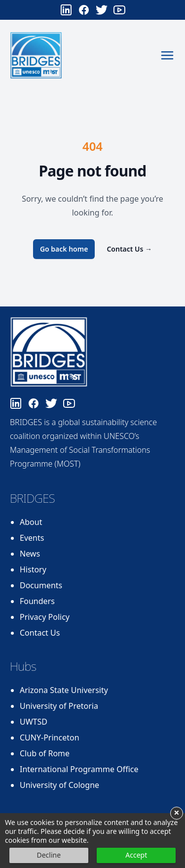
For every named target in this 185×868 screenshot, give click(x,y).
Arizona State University (64, 690)
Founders (37, 601)
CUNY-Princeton (50, 738)
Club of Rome (45, 753)
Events (32, 538)
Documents (41, 585)
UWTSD (34, 722)
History (33, 569)
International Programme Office (79, 769)
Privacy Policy (45, 617)
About (31, 522)
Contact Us (129, 249)
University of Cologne (59, 785)
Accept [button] (136, 855)
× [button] (176, 813)
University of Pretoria (59, 706)
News (30, 554)
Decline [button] (49, 855)
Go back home (64, 249)
